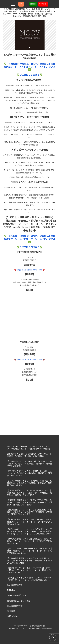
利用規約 (11, 590)
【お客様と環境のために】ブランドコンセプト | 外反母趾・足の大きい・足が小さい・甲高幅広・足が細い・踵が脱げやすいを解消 (29, 502)
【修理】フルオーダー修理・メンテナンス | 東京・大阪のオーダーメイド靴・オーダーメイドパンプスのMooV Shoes (29, 570)
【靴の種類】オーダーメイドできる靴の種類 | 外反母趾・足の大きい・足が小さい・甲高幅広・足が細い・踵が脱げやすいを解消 (29, 512)
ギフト (21, 4)
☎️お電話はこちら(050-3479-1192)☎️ (29, 270)
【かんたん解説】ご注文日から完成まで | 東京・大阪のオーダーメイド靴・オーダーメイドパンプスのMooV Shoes (29, 541)
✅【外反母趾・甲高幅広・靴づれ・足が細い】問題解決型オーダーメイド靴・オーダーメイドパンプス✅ (29, 67)
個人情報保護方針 (15, 585)
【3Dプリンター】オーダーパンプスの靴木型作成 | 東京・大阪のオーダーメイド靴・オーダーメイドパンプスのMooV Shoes (29, 551)
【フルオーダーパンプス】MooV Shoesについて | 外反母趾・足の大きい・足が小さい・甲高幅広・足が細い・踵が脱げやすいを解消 (29, 493)
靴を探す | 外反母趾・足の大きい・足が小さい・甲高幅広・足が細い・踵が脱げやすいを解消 (29, 455)
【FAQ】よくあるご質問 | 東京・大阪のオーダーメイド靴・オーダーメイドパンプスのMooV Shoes (29, 579)
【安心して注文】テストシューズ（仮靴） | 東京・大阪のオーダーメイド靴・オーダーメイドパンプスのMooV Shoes (29, 522)
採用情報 (11, 611)
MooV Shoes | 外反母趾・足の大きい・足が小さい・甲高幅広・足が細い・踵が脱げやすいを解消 (28, 447)
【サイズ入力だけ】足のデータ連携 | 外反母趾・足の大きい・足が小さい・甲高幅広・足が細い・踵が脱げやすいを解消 (29, 473)
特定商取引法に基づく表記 (19, 601)
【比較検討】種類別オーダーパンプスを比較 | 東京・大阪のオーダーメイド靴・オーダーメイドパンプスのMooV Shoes (29, 560)
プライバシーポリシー (17, 595)
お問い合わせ (13, 616)
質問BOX (33, 4)
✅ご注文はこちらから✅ (29, 75)
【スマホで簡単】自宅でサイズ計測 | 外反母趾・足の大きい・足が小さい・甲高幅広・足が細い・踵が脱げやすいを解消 (29, 483)
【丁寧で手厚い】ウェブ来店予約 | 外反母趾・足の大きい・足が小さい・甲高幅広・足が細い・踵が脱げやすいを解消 (29, 464)
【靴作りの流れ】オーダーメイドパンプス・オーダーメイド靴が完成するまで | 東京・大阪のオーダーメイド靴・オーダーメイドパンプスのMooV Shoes (29, 531)
